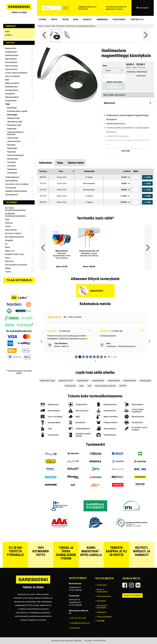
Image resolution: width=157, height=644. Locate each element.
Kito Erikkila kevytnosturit (15, 237)
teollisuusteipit (70, 386)
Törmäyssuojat (11, 188)
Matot (7, 80)
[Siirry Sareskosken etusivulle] (19, 8)
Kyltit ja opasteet (11, 66)
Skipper (8, 268)
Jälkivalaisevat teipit (15, 122)
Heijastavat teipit (13, 118)
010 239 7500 (83, 9)
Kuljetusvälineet (11, 59)
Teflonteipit (11, 166)
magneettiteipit (83, 381)
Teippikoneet (12, 169)
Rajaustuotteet (11, 48)
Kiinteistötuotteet (12, 55)
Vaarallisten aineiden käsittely (16, 191)
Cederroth (9, 223)
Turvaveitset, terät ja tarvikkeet (17, 184)
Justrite (8, 226)
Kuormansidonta (11, 62)
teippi (82, 386)
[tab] (46, 163)
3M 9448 (123, 386)
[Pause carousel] (95, 361)
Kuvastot (8, 35)
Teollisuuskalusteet (12, 177)
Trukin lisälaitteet (11, 181)
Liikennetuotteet (11, 69)
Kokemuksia (102, 19)
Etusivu (43, 19)
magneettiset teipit (66, 381)
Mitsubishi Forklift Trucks (14, 254)
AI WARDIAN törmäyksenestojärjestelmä (15, 215)
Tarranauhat (11, 162)
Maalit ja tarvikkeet (12, 83)
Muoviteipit (11, 145)
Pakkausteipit (12, 148)
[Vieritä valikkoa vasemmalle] (44, 35)
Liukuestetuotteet (14, 141)
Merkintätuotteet (11, 87)
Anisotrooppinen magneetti (105, 386)
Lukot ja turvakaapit (12, 76)
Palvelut (87, 19)
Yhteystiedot (119, 19)
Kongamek (9, 240)
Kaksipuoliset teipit (14, 125)
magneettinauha (114, 381)
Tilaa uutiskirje (19, 280)
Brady (7, 219)
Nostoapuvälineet (12, 90)
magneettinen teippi (47, 381)
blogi (76, 19)
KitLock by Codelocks (13, 233)
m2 (6, 244)
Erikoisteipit (12, 115)
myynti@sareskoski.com (87, 7)
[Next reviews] (149, 341)
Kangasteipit (12, 129)
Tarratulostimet (11, 101)
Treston (8, 272)
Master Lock (10, 251)
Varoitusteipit (12, 173)
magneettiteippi (98, 381)
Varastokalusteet (11, 195)
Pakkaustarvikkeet (12, 97)
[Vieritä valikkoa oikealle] (146, 35)
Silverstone (9, 261)
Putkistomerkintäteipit (15, 155)
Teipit (7, 104)
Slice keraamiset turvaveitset (16, 265)
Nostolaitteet (10, 94)
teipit (89, 386)
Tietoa (65, 19)
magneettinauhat (130, 381)
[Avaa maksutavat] (128, 103)
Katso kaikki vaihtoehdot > (115, 95)
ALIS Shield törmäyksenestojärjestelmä (15, 209)
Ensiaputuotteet (11, 52)
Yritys (54, 19)
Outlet (7, 32)
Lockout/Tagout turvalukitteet (16, 73)
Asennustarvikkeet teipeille (17, 111)
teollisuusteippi (145, 381)
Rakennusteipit (13, 159)
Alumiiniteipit (12, 108)
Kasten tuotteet (11, 230)
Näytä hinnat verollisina (114, 9)
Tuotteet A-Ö (137, 19)
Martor (8, 247)
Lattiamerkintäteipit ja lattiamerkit (15, 133)
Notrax (8, 258)
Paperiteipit (11, 152)
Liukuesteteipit (13, 138)
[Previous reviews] (42, 341)
